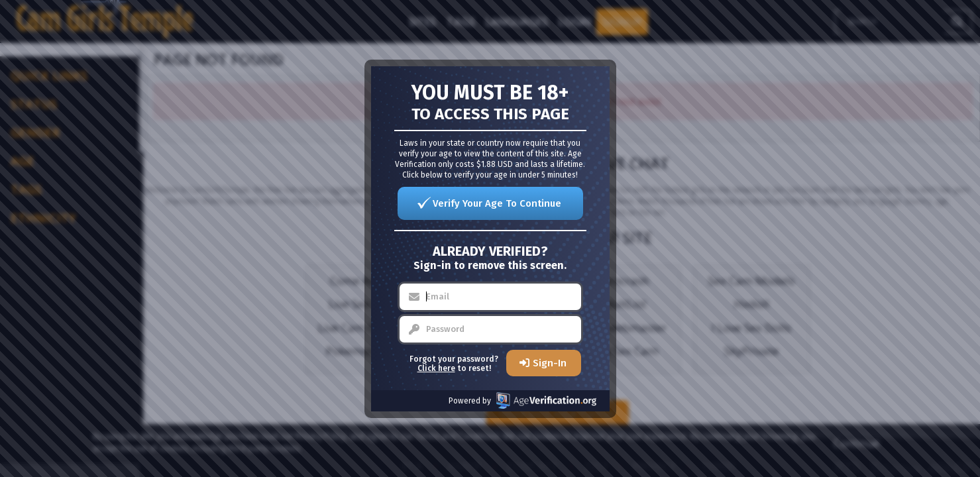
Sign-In (550, 363)
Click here (436, 368)
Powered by (522, 400)
